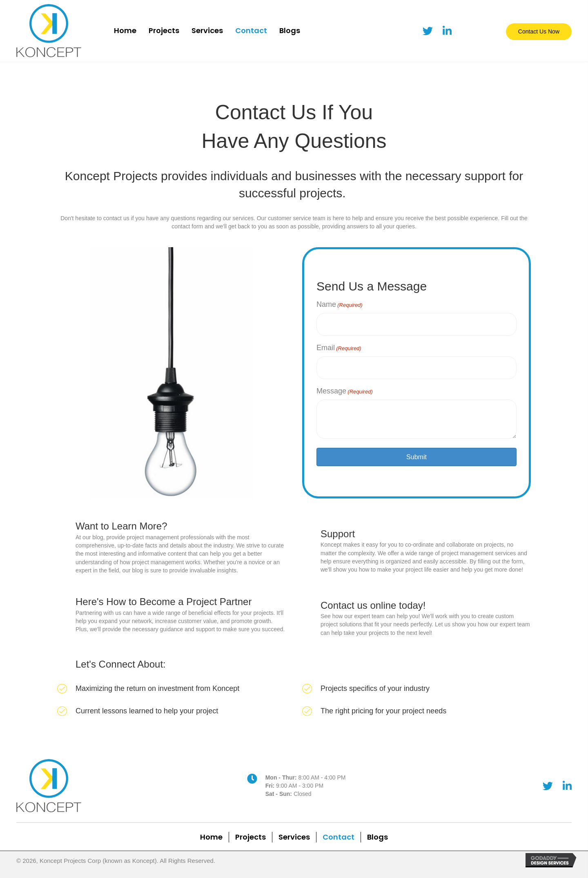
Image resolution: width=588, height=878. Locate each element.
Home (211, 834)
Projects (251, 834)
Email (339, 346)
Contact (339, 834)
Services (294, 834)
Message (345, 388)
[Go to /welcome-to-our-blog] (171, 547)
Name (340, 305)
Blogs (378, 834)
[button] (539, 31)
